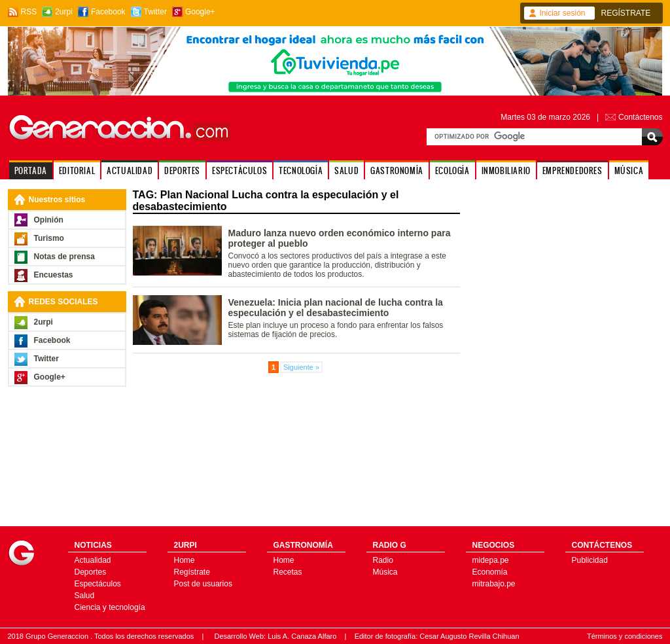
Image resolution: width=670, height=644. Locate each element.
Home (185, 560)
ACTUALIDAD (130, 170)
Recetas (288, 572)
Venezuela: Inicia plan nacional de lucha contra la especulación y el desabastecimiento (336, 308)
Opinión (49, 220)
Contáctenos (640, 117)
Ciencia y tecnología (110, 607)
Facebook (108, 12)
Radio (383, 560)
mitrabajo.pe (494, 584)
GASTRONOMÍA (397, 170)
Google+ (200, 12)
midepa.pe (491, 560)
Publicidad (590, 560)
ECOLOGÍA (452, 170)
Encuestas (54, 275)
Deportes (91, 572)
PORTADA (31, 170)
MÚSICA (629, 170)
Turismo (49, 238)
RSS (29, 12)
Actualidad (93, 560)
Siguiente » (301, 367)
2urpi (64, 12)
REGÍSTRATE (626, 13)
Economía (490, 572)
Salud (85, 596)
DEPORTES (182, 170)
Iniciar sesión (563, 13)
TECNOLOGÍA (301, 170)
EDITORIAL (77, 170)
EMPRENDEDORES (573, 170)
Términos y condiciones (625, 636)
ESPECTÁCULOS (239, 170)
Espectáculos (98, 584)
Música (385, 572)
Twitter (155, 12)
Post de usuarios (203, 584)
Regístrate (192, 572)
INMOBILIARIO (506, 170)
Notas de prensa (64, 257)
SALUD (346, 170)
